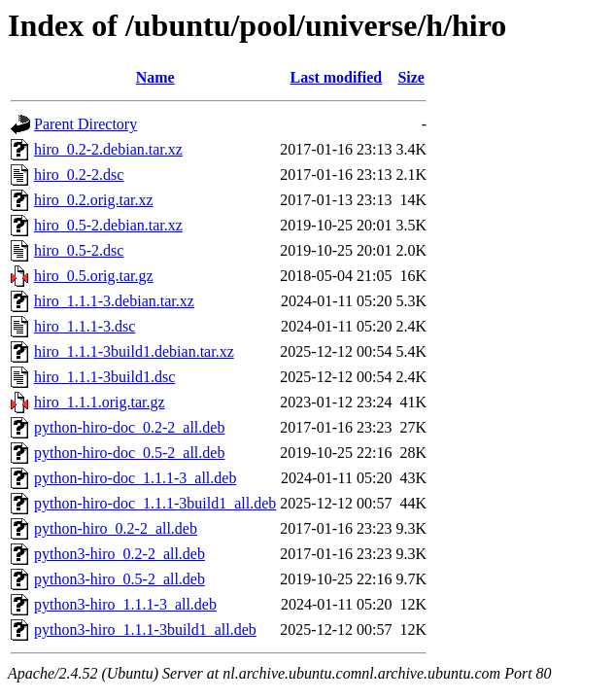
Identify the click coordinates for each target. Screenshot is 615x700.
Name (155, 77)
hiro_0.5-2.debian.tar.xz (108, 225)
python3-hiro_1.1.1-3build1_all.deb (145, 630)
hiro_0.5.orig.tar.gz (94, 276)
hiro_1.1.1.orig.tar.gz (100, 402)
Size (411, 77)
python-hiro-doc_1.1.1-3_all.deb (135, 478)
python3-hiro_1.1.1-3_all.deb (125, 604)
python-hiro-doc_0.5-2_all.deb (129, 453)
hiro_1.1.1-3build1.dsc (104, 377)
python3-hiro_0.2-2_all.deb (120, 554)
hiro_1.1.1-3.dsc (85, 326)
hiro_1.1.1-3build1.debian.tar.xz (134, 351)
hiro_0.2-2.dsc (79, 175)
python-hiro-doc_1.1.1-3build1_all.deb (155, 503)
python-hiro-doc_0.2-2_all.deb (129, 427)
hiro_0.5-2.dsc (79, 250)
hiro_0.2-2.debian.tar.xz (108, 149)
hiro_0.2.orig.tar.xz (94, 200)
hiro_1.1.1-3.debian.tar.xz (114, 301)
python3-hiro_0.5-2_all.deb (120, 579)
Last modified (337, 77)
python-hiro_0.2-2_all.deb (116, 528)
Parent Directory (85, 124)
